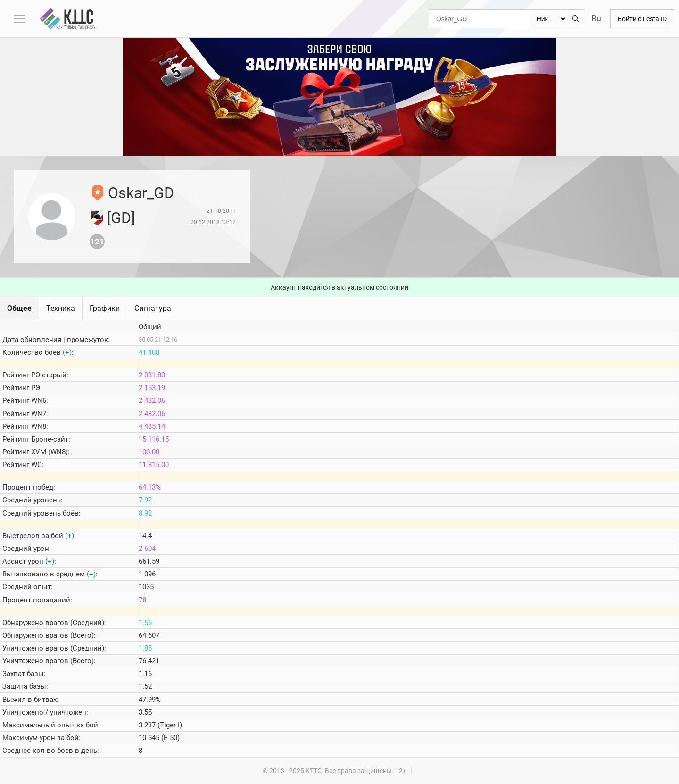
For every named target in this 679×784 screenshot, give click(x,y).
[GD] (121, 218)
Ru (596, 18)
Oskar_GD (141, 193)
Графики (105, 308)
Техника (61, 308)
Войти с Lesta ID (642, 19)
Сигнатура (153, 308)
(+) (67, 352)
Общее (19, 308)
